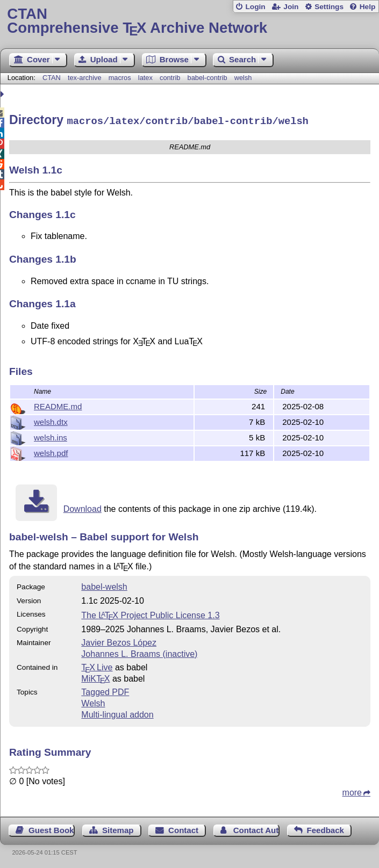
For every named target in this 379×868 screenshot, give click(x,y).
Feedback (326, 829)
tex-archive (85, 78)
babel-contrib (208, 78)
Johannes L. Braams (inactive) (139, 652)
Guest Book (51, 829)
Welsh (93, 702)
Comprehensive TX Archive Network (189, 21)
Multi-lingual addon (117, 713)
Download (83, 507)
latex (145, 78)
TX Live (97, 666)
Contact (183, 829)
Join (291, 7)
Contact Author (256, 829)
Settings (329, 7)
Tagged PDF (105, 690)
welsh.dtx (51, 420)
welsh (243, 78)
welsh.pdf (51, 451)
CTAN (52, 78)
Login (255, 7)
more (352, 791)
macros (120, 78)
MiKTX (95, 677)
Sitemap (118, 829)
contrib (170, 78)
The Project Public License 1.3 (150, 614)
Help (368, 7)
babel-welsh (104, 585)
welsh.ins (51, 436)
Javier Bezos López (119, 641)
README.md (58, 405)
